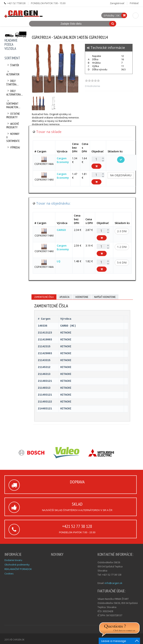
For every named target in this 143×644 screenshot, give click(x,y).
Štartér (13, 65)
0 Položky (109, 16)
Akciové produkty (13, 126)
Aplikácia (65, 297)
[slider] (92, 81)
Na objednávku (121, 175)
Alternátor (13, 73)
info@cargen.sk (113, 583)
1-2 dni (122, 247)
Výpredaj (13, 147)
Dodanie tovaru (13, 560)
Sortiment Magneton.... (13, 104)
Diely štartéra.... (12, 83)
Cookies (9, 574)
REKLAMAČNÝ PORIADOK (18, 569)
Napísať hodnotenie (105, 297)
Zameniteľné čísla (44, 297)
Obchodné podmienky (17, 565)
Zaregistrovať (117, 3)
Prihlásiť (134, 3)
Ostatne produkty (13, 115)
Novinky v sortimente (13, 137)
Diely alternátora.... (13, 93)
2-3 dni (122, 231)
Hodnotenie (82, 297)
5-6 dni (122, 263)
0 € (118, 15)
